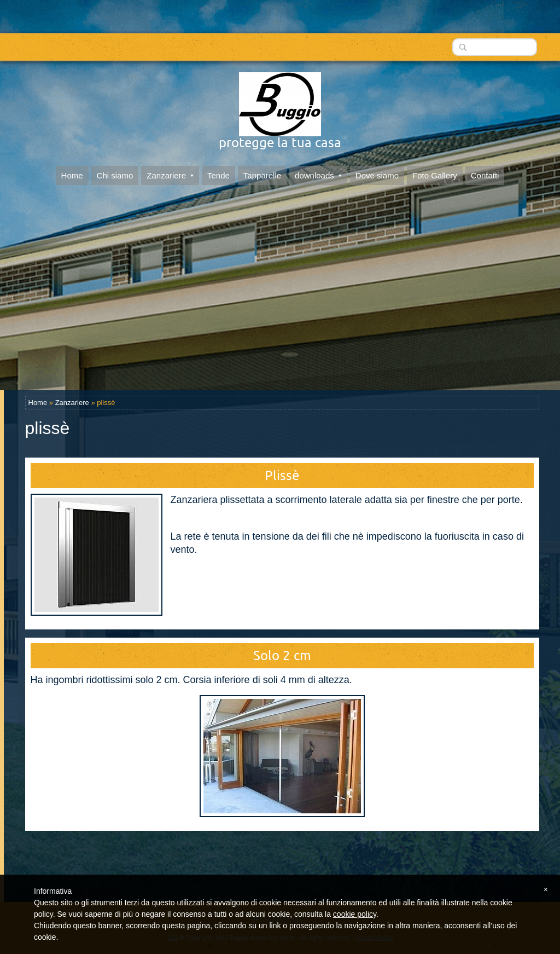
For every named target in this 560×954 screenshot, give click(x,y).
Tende (218, 173)
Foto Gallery (435, 173)
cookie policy (355, 914)
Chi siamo (115, 173)
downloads (318, 173)
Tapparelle (262, 173)
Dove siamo (377, 173)
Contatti (485, 173)
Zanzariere (170, 173)
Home (72, 173)
